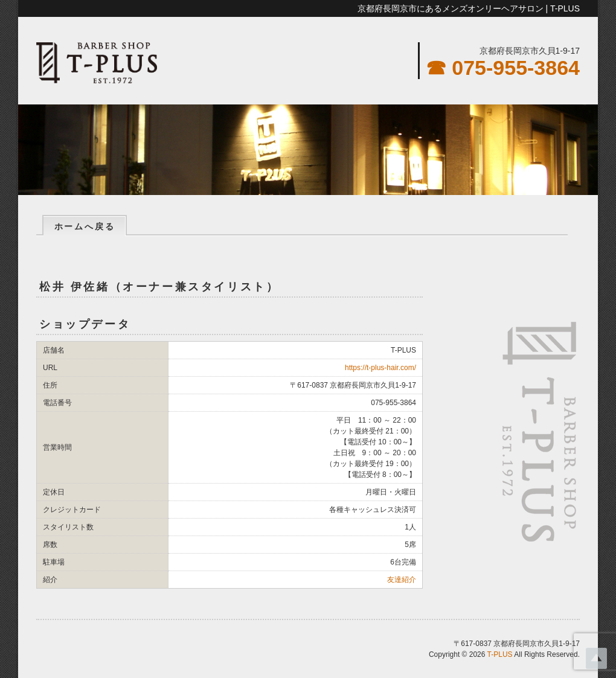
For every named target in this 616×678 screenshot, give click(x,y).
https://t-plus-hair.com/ (380, 368)
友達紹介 (402, 580)
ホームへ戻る (85, 226)
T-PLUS (500, 654)
